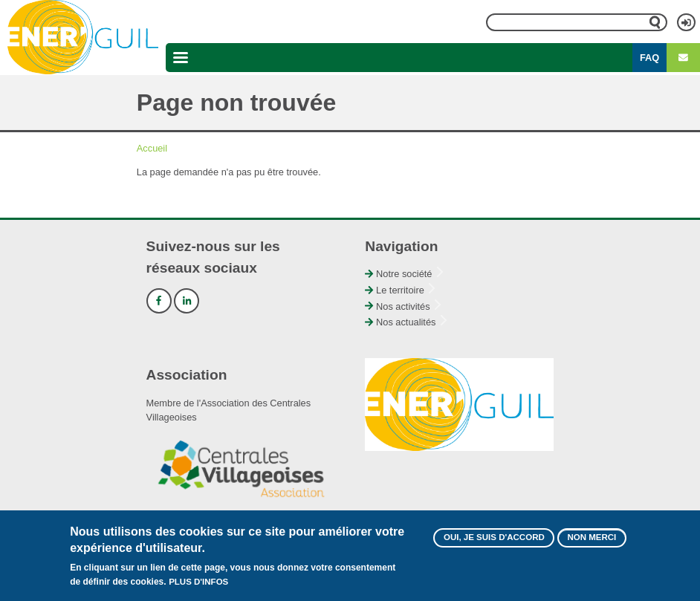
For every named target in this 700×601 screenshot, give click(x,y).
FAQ (649, 58)
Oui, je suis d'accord (494, 543)
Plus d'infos (198, 588)
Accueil (152, 148)
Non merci (592, 543)
